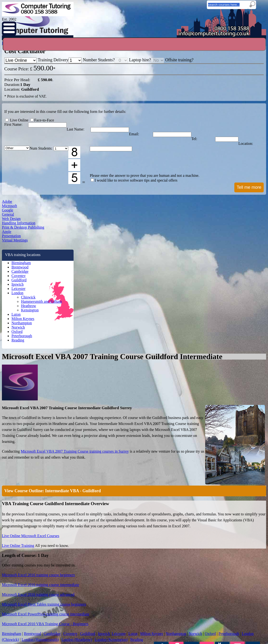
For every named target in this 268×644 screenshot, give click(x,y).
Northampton (35, 485)
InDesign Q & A (52, 596)
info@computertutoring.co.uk (151, 616)
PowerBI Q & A (52, 590)
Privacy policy (166, 554)
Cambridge (34, 410)
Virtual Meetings (36, 373)
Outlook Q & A (52, 568)
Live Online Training (115, 276)
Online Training (120, 38)
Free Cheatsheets (54, 552)
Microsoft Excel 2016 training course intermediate (137, 332)
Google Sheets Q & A (56, 574)
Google (29, 296)
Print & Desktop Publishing (44, 340)
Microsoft (31, 285)
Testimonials (220, 38)
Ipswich (32, 429)
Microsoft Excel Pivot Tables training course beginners (141, 351)
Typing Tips (53, 547)
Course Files (51, 557)
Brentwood (34, 404)
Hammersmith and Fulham (48, 456)
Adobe (29, 274)
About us (163, 556)
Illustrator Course (168, 592)
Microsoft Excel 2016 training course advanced (135, 341)
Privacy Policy (122, 623)
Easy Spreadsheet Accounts (60, 563)
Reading (32, 510)
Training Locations (118, 539)
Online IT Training (57, 544)
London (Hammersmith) (183, 406)
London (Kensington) (155, 414)
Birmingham (35, 398)
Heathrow (37, 461)
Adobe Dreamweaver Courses (176, 587)
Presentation (34, 362)
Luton (31, 473)
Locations (171, 38)
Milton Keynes (36, 479)
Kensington (38, 466)
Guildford (33, 423)
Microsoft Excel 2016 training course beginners (135, 323)
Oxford (31, 497)
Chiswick (37, 450)
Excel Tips (49, 585)
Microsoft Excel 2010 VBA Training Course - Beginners (141, 369)
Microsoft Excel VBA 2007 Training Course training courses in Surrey (169, 161)
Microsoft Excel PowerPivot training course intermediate (142, 360)
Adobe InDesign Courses (173, 576)
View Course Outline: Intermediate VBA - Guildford (152, 198)
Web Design (33, 318)
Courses (64, 38)
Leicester (33, 435)
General (30, 307)
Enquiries (89, 38)
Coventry (33, 417)
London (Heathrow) (117, 414)
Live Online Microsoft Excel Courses (127, 267)
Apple (28, 351)
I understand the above (134, 632)
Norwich (32, 491)
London (32, 441)
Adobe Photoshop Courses (174, 581)
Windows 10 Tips (53, 579)
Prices (194, 38)
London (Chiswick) (144, 406)
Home (42, 38)
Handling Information (40, 329)
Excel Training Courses (172, 565)
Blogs (148, 38)
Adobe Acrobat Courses (172, 571)
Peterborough (36, 504)
